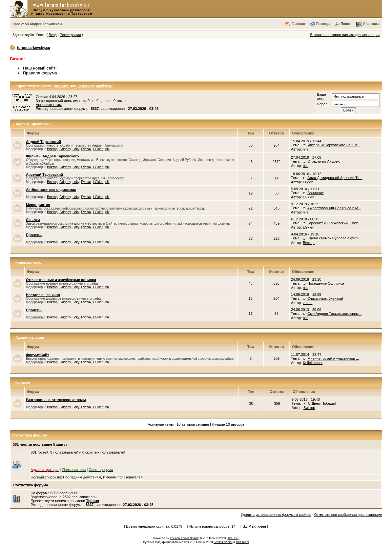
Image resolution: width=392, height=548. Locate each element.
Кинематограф (28, 262)
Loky (76, 149)
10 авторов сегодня (193, 424)
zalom (308, 303)
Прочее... (34, 235)
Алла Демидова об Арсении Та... (335, 178)
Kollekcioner (313, 363)
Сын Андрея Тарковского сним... (334, 314)
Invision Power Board (184, 538)
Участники (371, 24)
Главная (298, 24)
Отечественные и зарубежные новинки (61, 280)
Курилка (23, 382)
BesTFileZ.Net (223, 542)
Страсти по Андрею (324, 161)
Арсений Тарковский (44, 174)
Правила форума (40, 73)
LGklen (98, 149)
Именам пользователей (123, 477)
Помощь (323, 24)
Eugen (308, 182)
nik (107, 149)
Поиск (345, 24)
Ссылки (33, 220)
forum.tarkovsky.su (34, 48)
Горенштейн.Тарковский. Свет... (334, 223)
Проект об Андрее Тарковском (37, 24)
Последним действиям (82, 477)
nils (306, 149)
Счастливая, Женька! (325, 298)
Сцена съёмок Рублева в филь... (335, 238)
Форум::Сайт (37, 355)
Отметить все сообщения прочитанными (348, 515)
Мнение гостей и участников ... (333, 358)
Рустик (86, 149)
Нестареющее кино (43, 295)
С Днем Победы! (322, 403)
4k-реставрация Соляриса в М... (334, 208)
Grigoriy (65, 149)
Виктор (52, 149)
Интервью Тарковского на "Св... (334, 145)
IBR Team (243, 542)
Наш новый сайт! (40, 68)
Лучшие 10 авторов (228, 424)
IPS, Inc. (233, 538)
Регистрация (70, 35)
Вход (53, 35)
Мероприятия (38, 205)
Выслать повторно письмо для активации (345, 35)
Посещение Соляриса (326, 283)
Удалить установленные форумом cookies (276, 515)
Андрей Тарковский (33, 124)
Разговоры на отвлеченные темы (56, 400)
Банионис (315, 193)
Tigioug (93, 501)
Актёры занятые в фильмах (51, 190)
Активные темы (49, 105)
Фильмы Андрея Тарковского (52, 156)
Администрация (30, 337)
